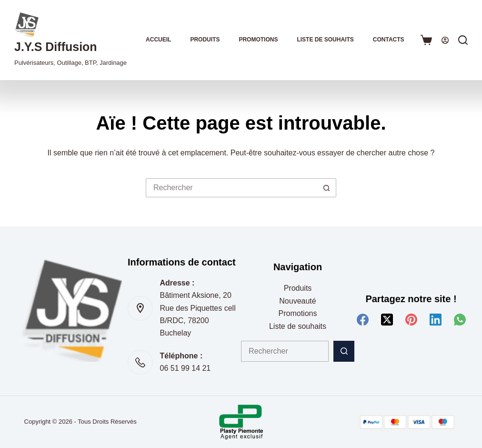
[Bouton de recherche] (327, 188)
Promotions (258, 40)
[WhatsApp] (460, 320)
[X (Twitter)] (387, 320)
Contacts (389, 40)
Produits (205, 40)
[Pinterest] (411, 320)
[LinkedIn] (436, 320)
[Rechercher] (463, 40)
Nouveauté (297, 301)
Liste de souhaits (325, 40)
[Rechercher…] (231, 188)
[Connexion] (445, 40)
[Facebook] (363, 320)
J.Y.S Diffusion (56, 47)
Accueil (158, 40)
